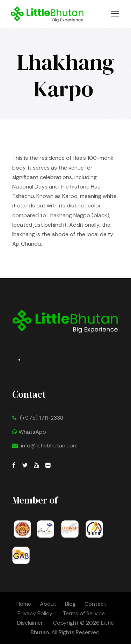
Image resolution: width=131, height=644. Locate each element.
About (48, 604)
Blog (70, 604)
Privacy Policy (35, 613)
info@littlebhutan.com (49, 446)
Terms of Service (84, 613)
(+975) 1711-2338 (42, 418)
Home (24, 604)
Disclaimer (31, 623)
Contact (95, 604)
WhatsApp (29, 432)
